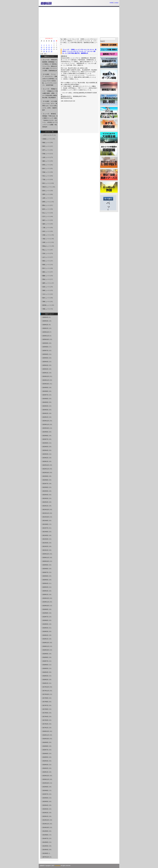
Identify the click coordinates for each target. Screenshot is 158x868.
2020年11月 (46, 558)
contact (116, 3)
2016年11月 (46, 735)
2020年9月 (45, 565)
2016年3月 (45, 765)
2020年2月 (45, 591)
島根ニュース (46, 265)
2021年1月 (45, 550)
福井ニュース (46, 220)
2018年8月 (45, 657)
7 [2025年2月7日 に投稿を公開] (52, 45)
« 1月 (42, 54)
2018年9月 (45, 654)
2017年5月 (45, 713)
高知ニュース (46, 279)
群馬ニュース (46, 165)
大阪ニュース (46, 239)
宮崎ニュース (46, 302)
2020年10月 (46, 561)
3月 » (46, 54)
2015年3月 (45, 809)
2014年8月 (45, 835)
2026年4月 (45, 317)
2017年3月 (45, 720)
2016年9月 (45, 742)
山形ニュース (46, 157)
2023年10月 (46, 428)
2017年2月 (45, 724)
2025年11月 (46, 336)
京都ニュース (46, 235)
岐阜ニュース (46, 209)
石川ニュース (46, 216)
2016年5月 (45, 757)
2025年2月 (45, 369)
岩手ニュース (46, 150)
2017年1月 (45, 728)
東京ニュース (46, 183)
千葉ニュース (46, 180)
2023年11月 (46, 425)
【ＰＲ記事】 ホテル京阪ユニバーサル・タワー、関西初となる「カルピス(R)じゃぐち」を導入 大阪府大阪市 (50, 106)
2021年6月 (45, 532)
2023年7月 (45, 439)
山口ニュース (46, 257)
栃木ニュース (46, 169)
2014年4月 (45, 850)
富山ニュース (46, 213)
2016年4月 (45, 761)
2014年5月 (45, 846)
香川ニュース (46, 268)
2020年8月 (45, 569)
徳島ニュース (46, 272)
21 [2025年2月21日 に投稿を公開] (51, 49)
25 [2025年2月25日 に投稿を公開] (44, 51)
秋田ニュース (46, 146)
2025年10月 (46, 339)
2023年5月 (45, 447)
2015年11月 (46, 779)
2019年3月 (45, 632)
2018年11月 (46, 646)
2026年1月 (45, 328)
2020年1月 (45, 595)
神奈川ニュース (47, 187)
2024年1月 (45, 417)
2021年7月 (45, 528)
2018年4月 (45, 672)
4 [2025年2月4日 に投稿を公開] (44, 45)
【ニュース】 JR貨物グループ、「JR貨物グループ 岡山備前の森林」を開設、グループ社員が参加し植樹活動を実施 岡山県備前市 (50, 93)
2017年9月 (45, 698)
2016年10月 (46, 739)
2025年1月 (45, 373)
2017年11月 (46, 691)
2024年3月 (45, 410)
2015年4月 (45, 805)
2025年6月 (45, 354)
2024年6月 (45, 399)
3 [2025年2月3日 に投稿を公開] (42, 45)
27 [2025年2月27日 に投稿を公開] (49, 51)
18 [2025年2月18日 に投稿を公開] (44, 49)
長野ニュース (46, 194)
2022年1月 (45, 506)
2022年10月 (46, 473)
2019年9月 (45, 609)
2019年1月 (45, 639)
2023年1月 (45, 461)
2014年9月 (45, 831)
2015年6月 (45, 798)
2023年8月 (45, 436)
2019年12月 (46, 598)
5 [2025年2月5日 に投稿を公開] (47, 45)
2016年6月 (45, 754)
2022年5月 (45, 491)
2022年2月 (45, 502)
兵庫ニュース (46, 242)
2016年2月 (45, 768)
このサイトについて (48, 135)
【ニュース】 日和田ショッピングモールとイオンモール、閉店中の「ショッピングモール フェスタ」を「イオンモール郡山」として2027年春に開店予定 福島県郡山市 (79, 41)
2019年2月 (45, 635)
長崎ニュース (46, 290)
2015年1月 (45, 816)
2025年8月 (45, 347)
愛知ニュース (46, 205)
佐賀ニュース (46, 287)
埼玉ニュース (46, 176)
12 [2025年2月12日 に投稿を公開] (47, 47)
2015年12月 (46, 776)
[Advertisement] (79, 22)
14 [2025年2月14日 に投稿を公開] (51, 47)
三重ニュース (46, 228)
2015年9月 (45, 787)
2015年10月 (46, 783)
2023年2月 (45, 458)
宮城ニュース (46, 154)
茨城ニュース (46, 172)
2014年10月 (46, 827)
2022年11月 (46, 469)
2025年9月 (45, 343)
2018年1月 (45, 683)
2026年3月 (45, 321)
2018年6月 (45, 665)
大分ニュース (46, 294)
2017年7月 (45, 705)
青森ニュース (46, 143)
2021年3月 (45, 543)
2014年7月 (45, 839)
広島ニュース (46, 253)
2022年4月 (45, 495)
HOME (111, 3)
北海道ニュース (47, 139)
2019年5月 (45, 624)
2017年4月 (45, 717)
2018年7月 (45, 661)
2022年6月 (45, 487)
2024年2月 (45, 413)
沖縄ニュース (46, 309)
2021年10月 (46, 517)
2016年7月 (45, 750)
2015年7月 (45, 794)
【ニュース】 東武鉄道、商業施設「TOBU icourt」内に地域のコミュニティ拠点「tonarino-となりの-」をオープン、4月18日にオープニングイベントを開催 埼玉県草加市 (50, 120)
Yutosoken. (58, 866)
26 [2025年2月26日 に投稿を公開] (47, 51)
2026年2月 (45, 325)
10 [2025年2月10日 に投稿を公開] (42, 47)
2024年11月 (46, 380)
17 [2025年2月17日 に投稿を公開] (42, 49)
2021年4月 (45, 539)
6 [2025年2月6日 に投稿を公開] (49, 45)
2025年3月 (45, 365)
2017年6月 (45, 709)
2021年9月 (45, 521)
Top (61, 39)
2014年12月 (46, 820)
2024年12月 (46, 376)
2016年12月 (46, 731)
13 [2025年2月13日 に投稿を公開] (49, 47)
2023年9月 (45, 432)
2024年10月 (46, 384)
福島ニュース (67, 39)
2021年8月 (45, 524)
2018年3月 (45, 676)
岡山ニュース (46, 250)
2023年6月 (45, 443)
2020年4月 (45, 583)
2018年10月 (46, 650)
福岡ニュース (46, 283)
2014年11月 (46, 824)
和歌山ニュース (47, 246)
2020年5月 (45, 580)
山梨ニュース (46, 198)
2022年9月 (45, 476)
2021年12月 (46, 510)
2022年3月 (45, 498)
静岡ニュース (46, 202)
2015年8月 (45, 791)
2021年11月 (46, 513)
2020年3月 (45, 587)
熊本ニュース (46, 298)
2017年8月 (45, 702)
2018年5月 (45, 668)
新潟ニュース (46, 191)
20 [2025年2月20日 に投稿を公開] (49, 49)
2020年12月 (46, 554)
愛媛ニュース (46, 276)
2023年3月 (45, 454)
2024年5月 (45, 402)
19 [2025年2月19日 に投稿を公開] (47, 49)
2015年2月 (45, 813)
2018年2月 (45, 680)
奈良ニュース (46, 231)
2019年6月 (45, 620)
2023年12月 (46, 421)
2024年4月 (45, 406)
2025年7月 (45, 351)
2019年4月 (45, 628)
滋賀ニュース (46, 224)
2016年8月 (45, 746)
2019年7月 (45, 617)
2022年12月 (46, 465)
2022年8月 (45, 480)
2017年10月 (46, 694)
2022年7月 (45, 484)
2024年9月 (45, 388)
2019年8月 (45, 613)
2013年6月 (45, 853)
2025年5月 (45, 358)
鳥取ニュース (46, 261)
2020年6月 (45, 576)
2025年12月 (46, 332)
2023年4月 (45, 450)
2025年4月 (45, 362)
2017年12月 (46, 687)
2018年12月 (46, 643)
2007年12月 (46, 857)
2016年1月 (45, 772)
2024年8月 (45, 391)
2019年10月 (46, 606)
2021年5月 (45, 535)
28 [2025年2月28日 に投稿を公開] (51, 51)
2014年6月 (45, 842)
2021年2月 (45, 546)
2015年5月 (45, 802)
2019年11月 (46, 602)
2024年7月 (45, 395)
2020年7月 (45, 572)
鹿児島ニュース (47, 305)
